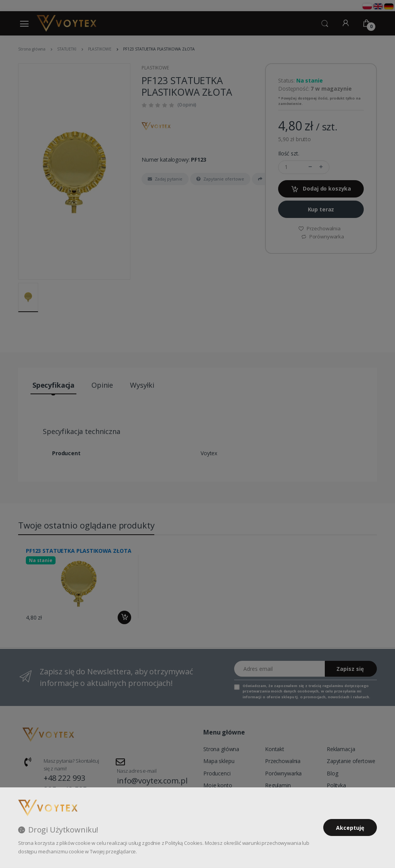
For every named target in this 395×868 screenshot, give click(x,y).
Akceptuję (350, 828)
